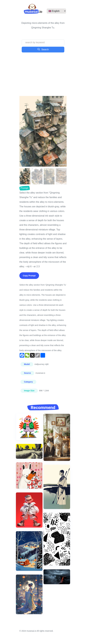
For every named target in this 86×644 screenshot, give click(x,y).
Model (27, 364)
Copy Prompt (29, 276)
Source (27, 373)
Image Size (29, 391)
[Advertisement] (43, 74)
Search (43, 49)
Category (28, 382)
